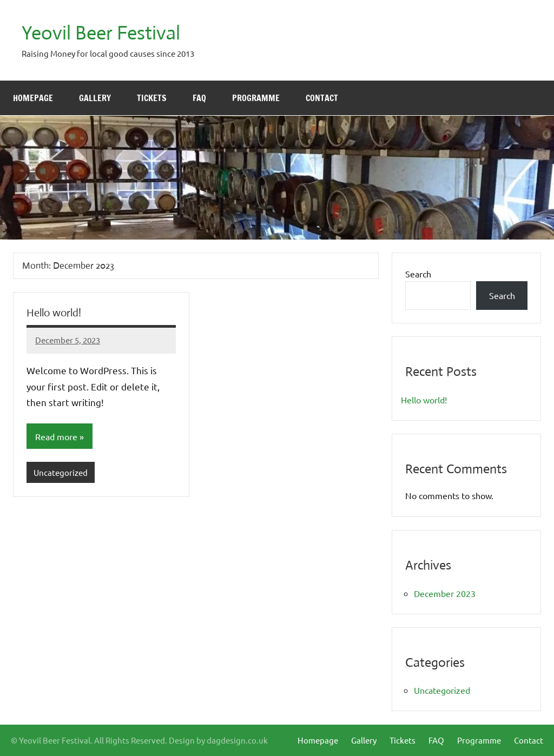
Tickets (152, 98)
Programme (256, 98)
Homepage (33, 98)
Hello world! (54, 313)
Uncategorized (61, 472)
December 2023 (445, 593)
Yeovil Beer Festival (101, 33)
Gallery (95, 98)
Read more (56, 436)
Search (418, 274)
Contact (322, 98)
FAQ (199, 98)
